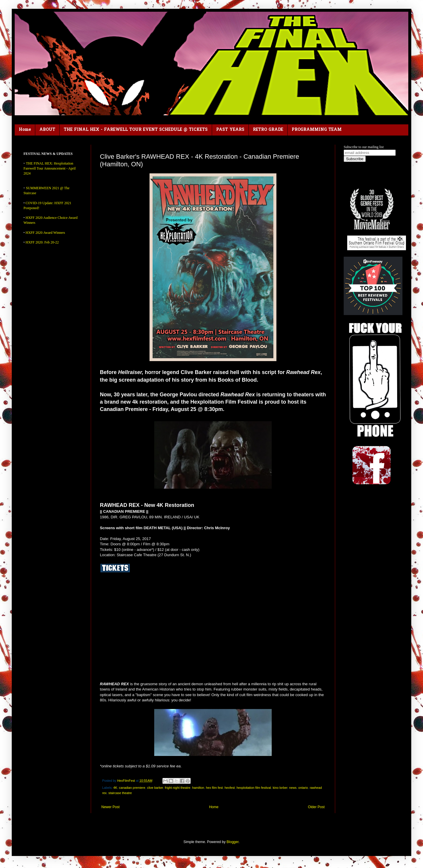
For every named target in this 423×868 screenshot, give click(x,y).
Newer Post (110, 807)
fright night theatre (178, 788)
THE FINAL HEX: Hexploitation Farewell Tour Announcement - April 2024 (50, 168)
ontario (303, 788)
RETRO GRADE (268, 130)
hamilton (198, 788)
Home (25, 130)
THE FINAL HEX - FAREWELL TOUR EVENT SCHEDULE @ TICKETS (136, 130)
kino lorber (280, 788)
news (293, 788)
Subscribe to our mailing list (364, 147)
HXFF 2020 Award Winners (45, 233)
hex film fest (214, 788)
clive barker (155, 788)
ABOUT (47, 130)
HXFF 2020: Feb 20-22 (42, 242)
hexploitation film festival (254, 788)
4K (115, 788)
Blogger (233, 842)
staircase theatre (120, 793)
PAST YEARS (230, 130)
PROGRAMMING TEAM (317, 130)
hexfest (230, 788)
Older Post (316, 807)
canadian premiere (132, 788)
